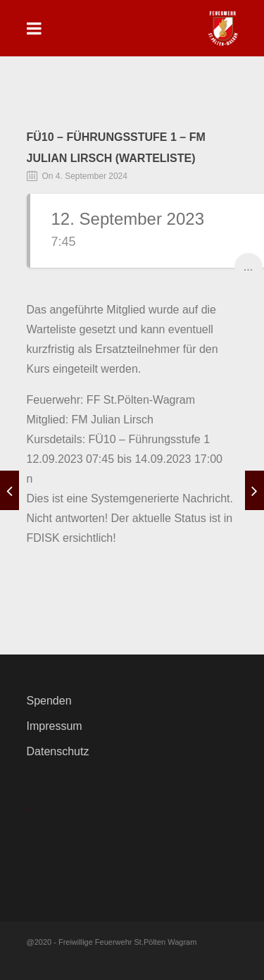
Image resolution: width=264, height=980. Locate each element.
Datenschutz (58, 751)
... (248, 267)
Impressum (55, 726)
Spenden (49, 701)
